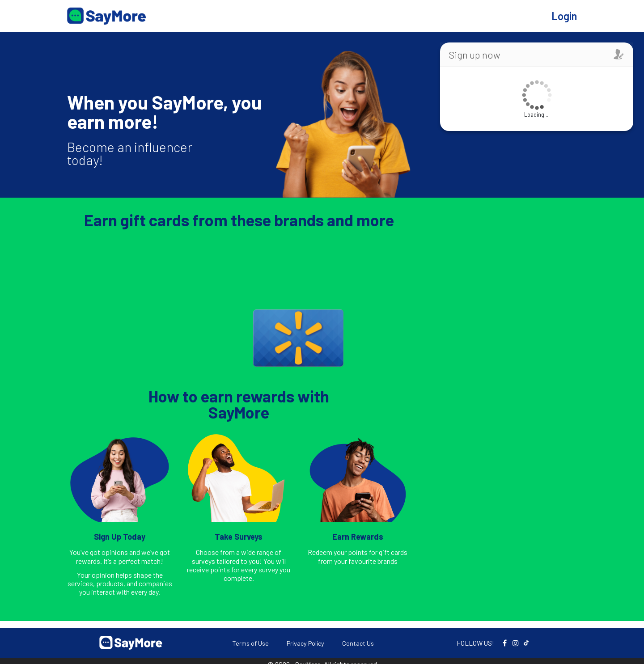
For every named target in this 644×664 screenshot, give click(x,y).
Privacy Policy (305, 643)
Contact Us (358, 643)
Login (564, 16)
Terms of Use (250, 643)
